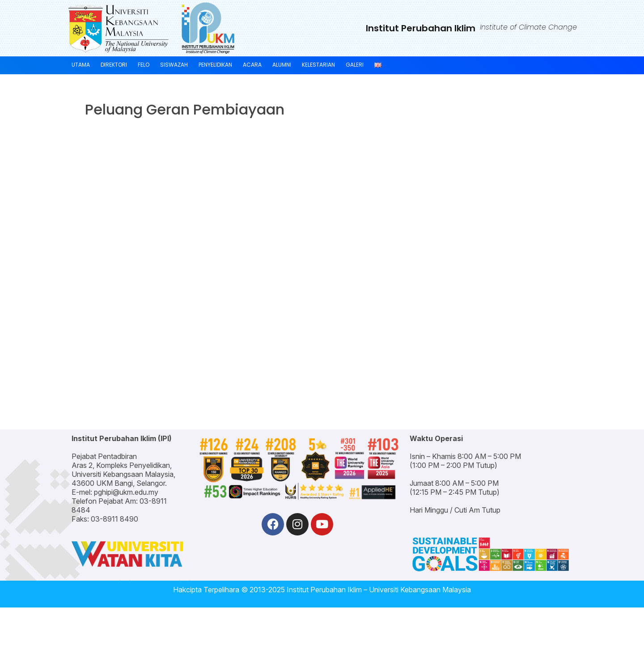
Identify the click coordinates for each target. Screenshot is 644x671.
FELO (144, 65)
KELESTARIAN (318, 65)
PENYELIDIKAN (215, 65)
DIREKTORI (114, 65)
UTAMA (81, 65)
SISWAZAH (174, 65)
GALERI (355, 65)
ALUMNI (282, 65)
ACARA (252, 65)
